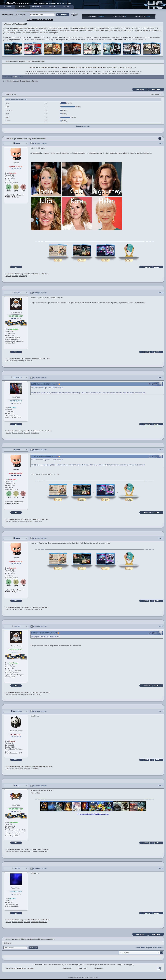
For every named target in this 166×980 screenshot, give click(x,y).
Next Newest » (158, 948)
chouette (17, 293)
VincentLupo (23, 276)
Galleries (8, 7)
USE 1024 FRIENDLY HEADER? (40, 20)
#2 (163, 293)
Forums (22, 7)
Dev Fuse (20, 77)
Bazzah (17, 143)
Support (52, 7)
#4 (163, 450)
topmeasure (17, 378)
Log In (17, 15)
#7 (163, 711)
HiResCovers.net (12, 81)
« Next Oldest (141, 948)
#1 (163, 143)
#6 (163, 626)
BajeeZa (8, 276)
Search (66, 7)
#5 (163, 538)
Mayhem (35, 81)
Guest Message (8, 77)
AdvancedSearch (75, 15)
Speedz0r (15, 276)
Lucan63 (17, 868)
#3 (163, 377)
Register (23, 15)
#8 (163, 785)
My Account (37, 7)
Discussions (25, 81)
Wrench (17, 785)
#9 (163, 868)
